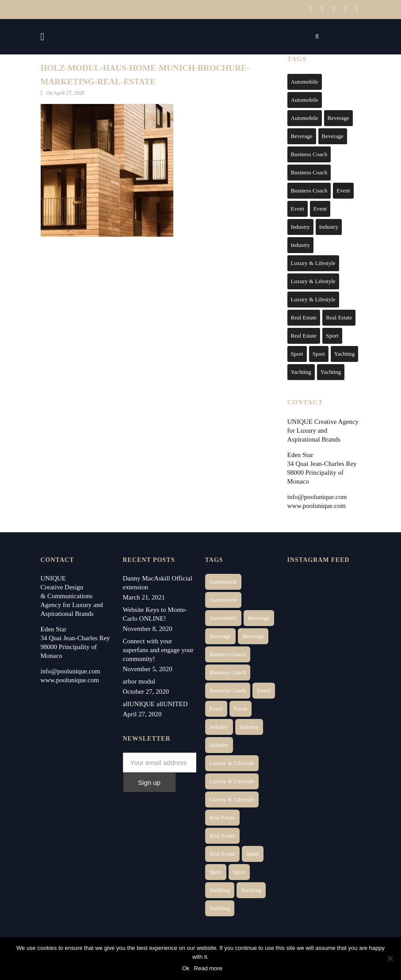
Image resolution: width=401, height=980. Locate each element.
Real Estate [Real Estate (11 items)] (304, 334)
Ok (186, 969)
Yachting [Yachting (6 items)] (344, 352)
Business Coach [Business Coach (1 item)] (309, 153)
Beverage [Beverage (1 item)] (338, 117)
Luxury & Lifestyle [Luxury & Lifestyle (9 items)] (313, 298)
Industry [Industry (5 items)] (300, 244)
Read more (209, 969)
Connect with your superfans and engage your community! (158, 649)
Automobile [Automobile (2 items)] (305, 98)
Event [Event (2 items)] (343, 189)
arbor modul (139, 680)
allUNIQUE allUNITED (155, 703)
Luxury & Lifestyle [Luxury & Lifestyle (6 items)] (313, 262)
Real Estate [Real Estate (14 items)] (304, 316)
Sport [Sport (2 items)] (332, 334)
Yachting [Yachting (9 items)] (331, 371)
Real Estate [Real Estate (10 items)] (339, 316)
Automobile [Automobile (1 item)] (305, 80)
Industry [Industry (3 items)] (300, 225)
